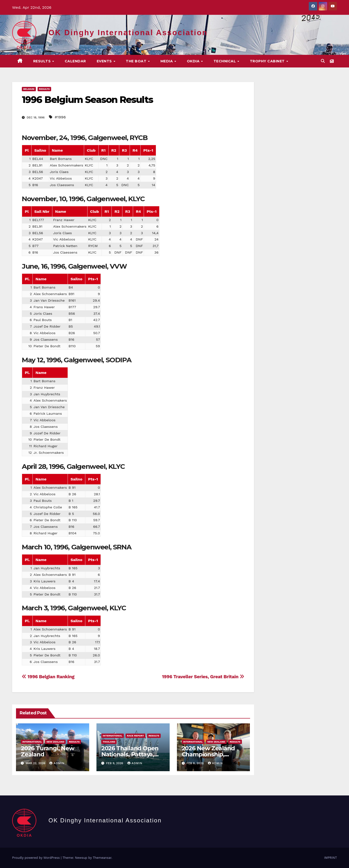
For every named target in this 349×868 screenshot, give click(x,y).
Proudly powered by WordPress (36, 858)
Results (43, 61)
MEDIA (167, 61)
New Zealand (55, 742)
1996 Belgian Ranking (48, 677)
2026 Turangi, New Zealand (48, 751)
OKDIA (194, 61)
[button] (323, 61)
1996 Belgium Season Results (87, 100)
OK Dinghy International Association (128, 33)
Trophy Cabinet (268, 61)
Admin (57, 763)
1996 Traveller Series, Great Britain (203, 677)
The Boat (137, 61)
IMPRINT (330, 858)
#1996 (60, 117)
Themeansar (102, 858)
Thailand (109, 742)
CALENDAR (75, 61)
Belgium (29, 89)
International (32, 742)
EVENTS (105, 61)
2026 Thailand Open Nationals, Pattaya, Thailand (130, 754)
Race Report (135, 736)
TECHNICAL (225, 61)
